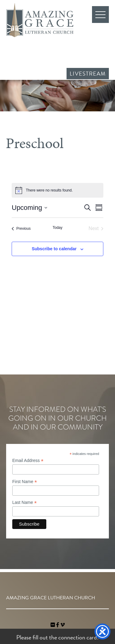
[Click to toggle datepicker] (29, 208)
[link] (53, 625)
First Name (25, 482)
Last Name (25, 503)
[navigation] (63, 625)
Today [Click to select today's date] (57, 228)
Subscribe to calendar (54, 249)
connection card (78, 637)
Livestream (88, 74)
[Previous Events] (21, 229)
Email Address (28, 461)
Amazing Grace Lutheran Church (40, 20)
